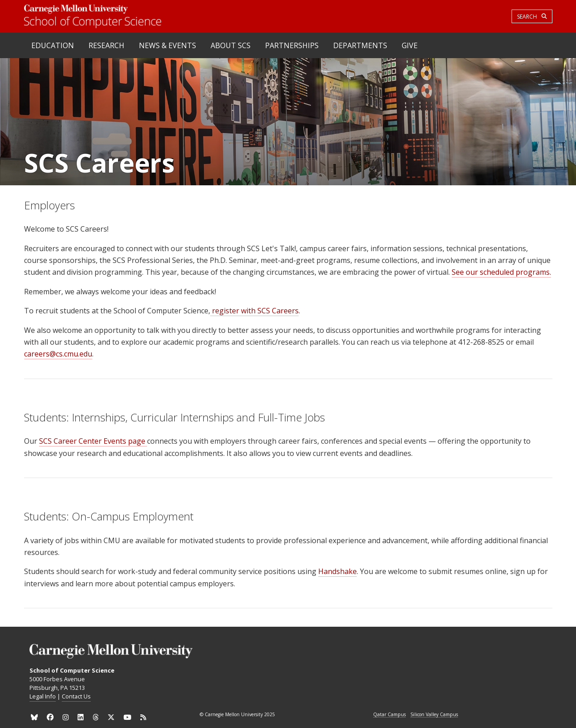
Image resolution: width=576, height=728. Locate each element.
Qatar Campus (389, 715)
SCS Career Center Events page (93, 441)
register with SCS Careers (254, 311)
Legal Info (43, 696)
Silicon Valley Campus (434, 715)
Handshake (337, 571)
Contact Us (76, 696)
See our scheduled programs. (501, 272)
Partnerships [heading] (292, 45)
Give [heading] (410, 45)
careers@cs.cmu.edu (58, 354)
